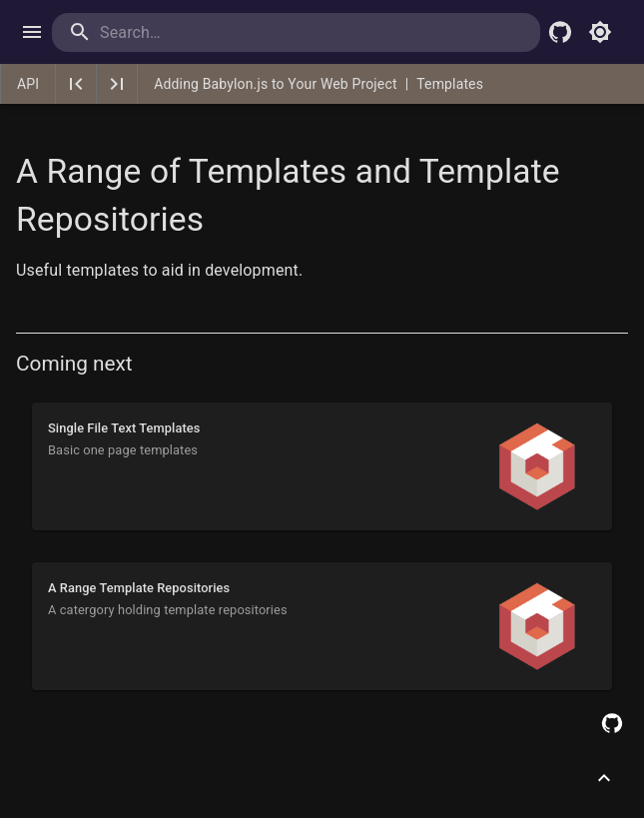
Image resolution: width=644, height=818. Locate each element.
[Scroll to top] (604, 778)
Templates (450, 84)
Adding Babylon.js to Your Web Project (275, 84)
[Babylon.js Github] (560, 32)
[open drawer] (32, 32)
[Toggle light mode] (600, 32)
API (28, 84)
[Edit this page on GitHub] (612, 723)
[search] (181, 32)
